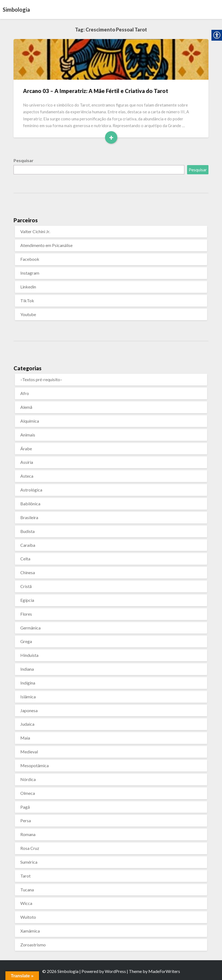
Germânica (30, 628)
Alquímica (30, 421)
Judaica (27, 724)
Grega (26, 641)
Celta (25, 559)
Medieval (29, 752)
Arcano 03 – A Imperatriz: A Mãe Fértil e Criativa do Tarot (96, 91)
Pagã (25, 807)
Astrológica (31, 490)
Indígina (28, 683)
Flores (26, 614)
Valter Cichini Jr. (35, 231)
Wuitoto (28, 917)
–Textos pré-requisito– (41, 379)
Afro (25, 393)
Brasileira (29, 517)
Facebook (30, 259)
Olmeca (28, 793)
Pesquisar (24, 160)
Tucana (27, 890)
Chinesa (28, 572)
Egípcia (27, 600)
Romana (28, 834)
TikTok (27, 301)
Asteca (27, 476)
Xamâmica (30, 931)
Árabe (26, 449)
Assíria (27, 462)
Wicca (26, 903)
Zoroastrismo (33, 945)
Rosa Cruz (30, 848)
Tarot (25, 876)
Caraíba (28, 545)
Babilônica (30, 504)
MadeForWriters (164, 971)
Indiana (27, 669)
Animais (28, 435)
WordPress (115, 971)
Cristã (26, 586)
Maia (25, 738)
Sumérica (29, 862)
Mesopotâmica (35, 765)
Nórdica (28, 779)
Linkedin (28, 287)
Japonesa (29, 710)
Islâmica (28, 697)
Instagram (30, 273)
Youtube (28, 314)
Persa (26, 820)
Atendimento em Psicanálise (46, 245)
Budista (27, 531)
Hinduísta (29, 655)
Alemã (26, 407)
